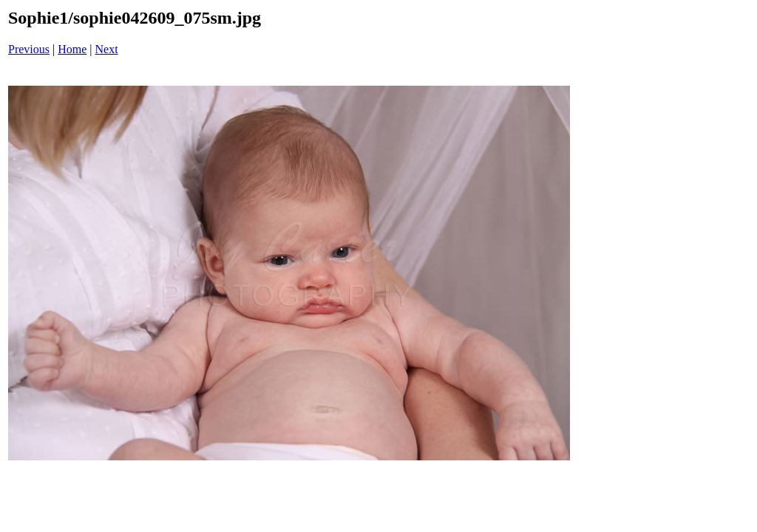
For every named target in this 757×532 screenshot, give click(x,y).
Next (107, 49)
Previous (29, 49)
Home (72, 49)
